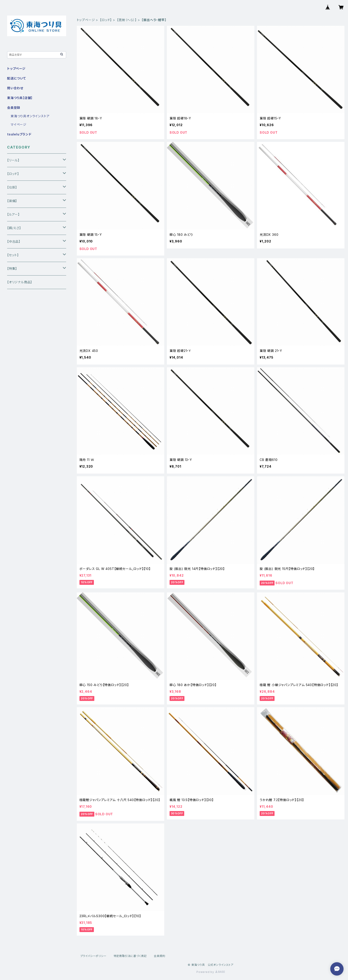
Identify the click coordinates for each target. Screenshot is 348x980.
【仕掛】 (12, 187)
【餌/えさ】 (14, 228)
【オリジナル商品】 (20, 282)
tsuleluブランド (19, 134)
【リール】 (13, 160)
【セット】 (13, 255)
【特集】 (12, 269)
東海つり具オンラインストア (30, 116)
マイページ (19, 124)
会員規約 (159, 956)
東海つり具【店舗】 (20, 98)
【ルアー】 (13, 214)
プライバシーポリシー (93, 956)
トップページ (86, 20)
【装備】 (12, 201)
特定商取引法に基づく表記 (130, 956)
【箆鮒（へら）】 (127, 20)
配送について (17, 78)
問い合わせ (15, 88)
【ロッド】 (106, 20)
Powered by (211, 972)
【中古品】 (14, 241)
